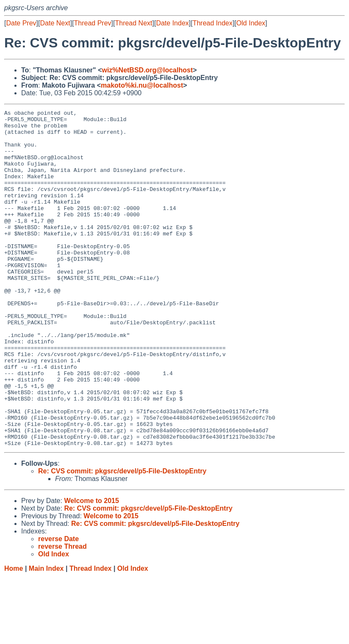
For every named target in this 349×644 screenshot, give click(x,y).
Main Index (46, 636)
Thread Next (133, 23)
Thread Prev (93, 23)
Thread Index (213, 23)
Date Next (55, 23)
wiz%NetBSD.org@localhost (147, 70)
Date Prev (21, 23)
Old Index (251, 23)
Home (14, 636)
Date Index (172, 23)
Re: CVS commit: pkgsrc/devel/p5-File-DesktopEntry (122, 538)
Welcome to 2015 (91, 568)
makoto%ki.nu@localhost (142, 85)
